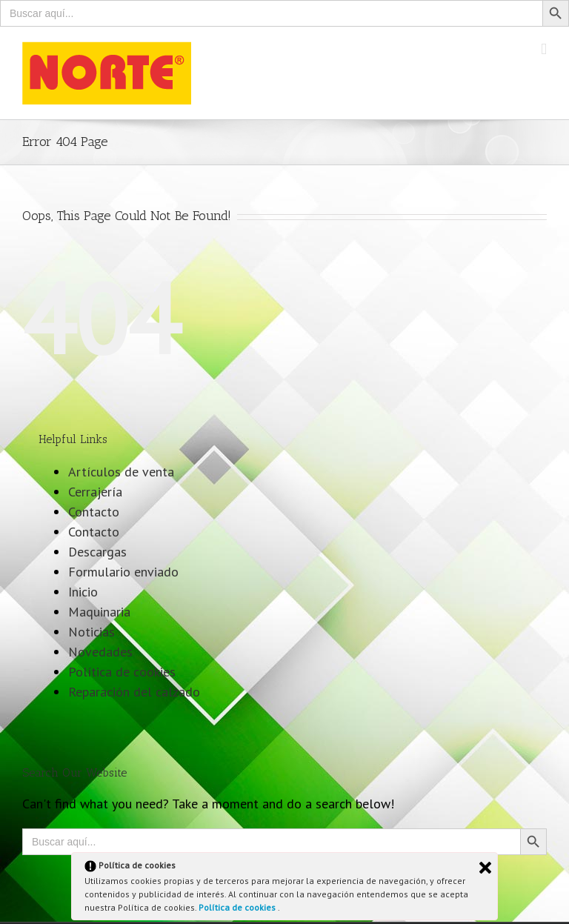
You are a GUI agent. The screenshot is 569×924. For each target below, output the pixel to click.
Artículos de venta (121, 472)
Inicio (83, 592)
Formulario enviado (123, 572)
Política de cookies (238, 907)
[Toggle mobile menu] (544, 49)
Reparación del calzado (134, 692)
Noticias (91, 632)
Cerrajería (95, 492)
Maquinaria (99, 612)
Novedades (100, 652)
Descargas (97, 552)
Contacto (94, 512)
